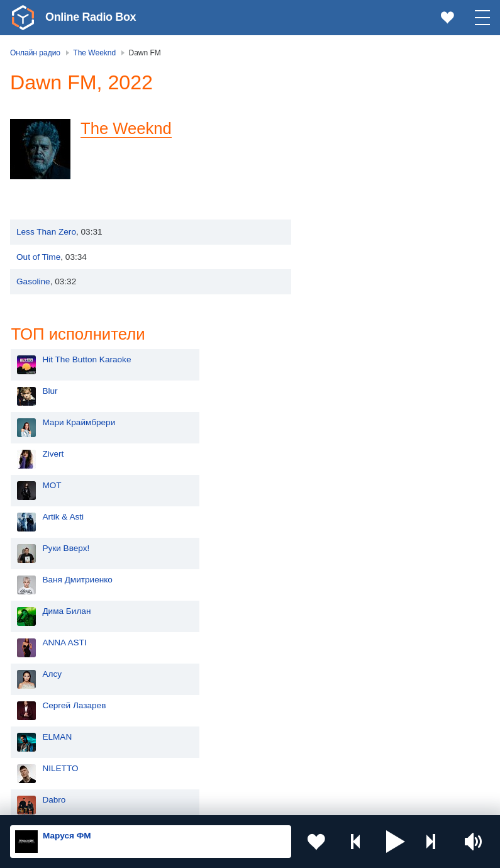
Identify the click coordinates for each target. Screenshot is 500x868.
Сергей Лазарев (364, 451)
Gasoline (33, 281)
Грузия (210, 745)
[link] (23, 18)
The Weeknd (126, 128)
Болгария (215, 702)
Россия (46, 640)
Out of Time (38, 257)
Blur (340, 137)
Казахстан (217, 661)
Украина (213, 640)
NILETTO (351, 514)
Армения (50, 702)
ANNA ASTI (355, 388)
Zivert (343, 200)
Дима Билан (357, 357)
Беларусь (51, 745)
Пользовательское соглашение (166, 801)
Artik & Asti (353, 263)
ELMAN (347, 483)
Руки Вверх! (356, 294)
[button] (396, 842)
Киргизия (50, 682)
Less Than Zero (46, 232)
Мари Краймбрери (369, 168)
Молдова (50, 661)
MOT (342, 231)
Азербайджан (59, 766)
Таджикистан (222, 682)
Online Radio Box (91, 17)
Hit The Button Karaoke (377, 105)
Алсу (342, 420)
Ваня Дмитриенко (368, 325)
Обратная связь (384, 801)
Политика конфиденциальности (288, 801)
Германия (216, 766)
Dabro (344, 546)
